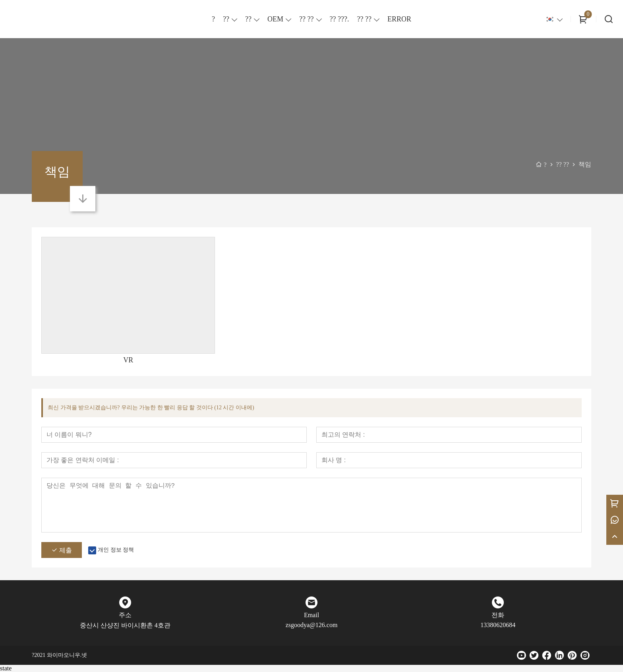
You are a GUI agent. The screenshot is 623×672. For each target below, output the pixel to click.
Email (311, 615)
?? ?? (306, 19)
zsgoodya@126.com (312, 625)
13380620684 (498, 625)
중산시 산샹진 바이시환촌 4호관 (125, 625)
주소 (125, 615)
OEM (275, 19)
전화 (498, 615)
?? (226, 19)
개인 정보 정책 (116, 550)
